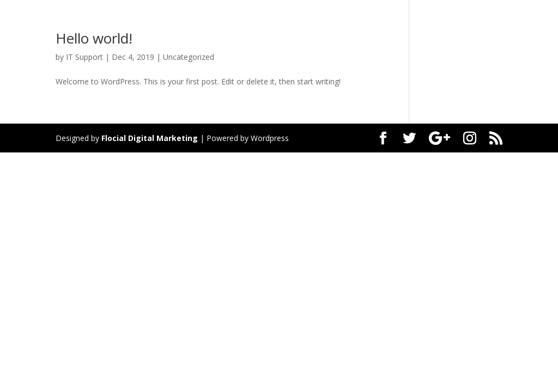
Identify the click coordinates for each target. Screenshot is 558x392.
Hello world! (94, 38)
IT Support (84, 57)
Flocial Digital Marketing (150, 138)
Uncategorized (189, 57)
